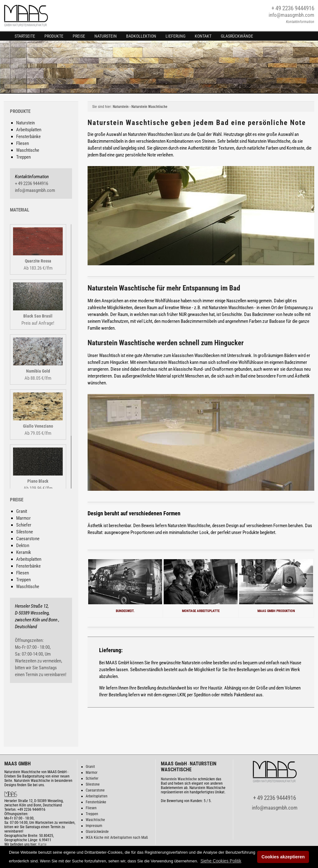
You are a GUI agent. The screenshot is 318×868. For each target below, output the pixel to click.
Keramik (24, 552)
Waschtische (28, 150)
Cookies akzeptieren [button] (283, 857)
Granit (22, 511)
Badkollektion (141, 36)
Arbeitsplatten (29, 130)
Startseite (25, 36)
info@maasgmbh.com (291, 15)
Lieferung (175, 36)
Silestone (25, 532)
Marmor (23, 518)
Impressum (94, 826)
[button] (221, 861)
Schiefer (24, 525)
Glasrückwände (237, 36)
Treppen (23, 157)
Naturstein (106, 36)
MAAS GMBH (18, 764)
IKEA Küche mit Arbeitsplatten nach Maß (117, 838)
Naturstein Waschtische (149, 107)
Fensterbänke (28, 137)
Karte (42, 844)
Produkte (54, 36)
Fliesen (23, 143)
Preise (79, 36)
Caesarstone (28, 539)
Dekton (23, 545)
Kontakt (203, 36)
